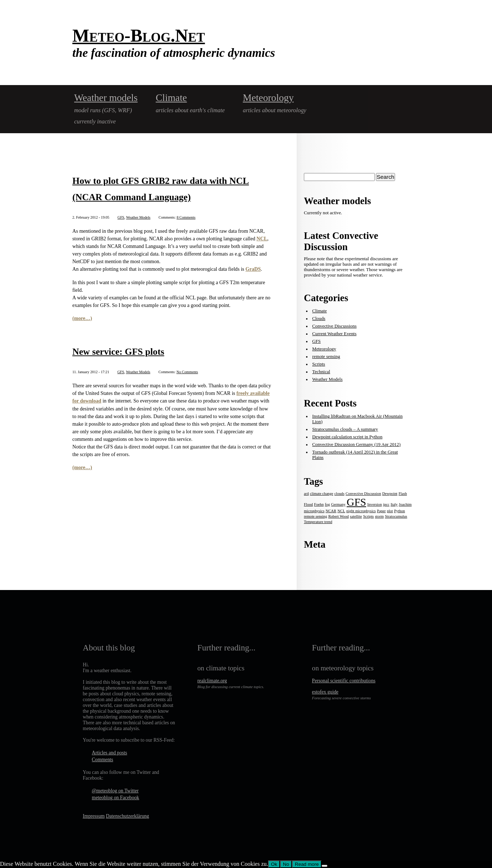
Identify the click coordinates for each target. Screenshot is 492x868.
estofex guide (325, 692)
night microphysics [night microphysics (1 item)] (361, 511)
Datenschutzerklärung (128, 816)
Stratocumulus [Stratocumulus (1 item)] (396, 516)
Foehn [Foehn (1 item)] (319, 504)
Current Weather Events (334, 334)
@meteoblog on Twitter (115, 791)
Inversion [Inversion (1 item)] (374, 504)
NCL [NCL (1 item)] (341, 511)
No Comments (187, 372)
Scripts (319, 364)
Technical (321, 372)
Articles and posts (110, 753)
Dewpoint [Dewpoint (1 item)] (390, 494)
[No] (325, 866)
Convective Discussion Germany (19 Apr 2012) (356, 444)
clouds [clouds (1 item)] (339, 494)
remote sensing (326, 357)
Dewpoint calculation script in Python (347, 437)
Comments (103, 760)
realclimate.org (212, 681)
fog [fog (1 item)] (327, 504)
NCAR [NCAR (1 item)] (331, 511)
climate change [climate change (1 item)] (322, 494)
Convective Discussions (334, 326)
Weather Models (138, 217)
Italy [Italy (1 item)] (394, 504)
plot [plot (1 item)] (390, 511)
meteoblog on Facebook (116, 798)
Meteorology (268, 98)
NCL (262, 239)
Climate (171, 98)
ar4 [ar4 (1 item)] (306, 494)
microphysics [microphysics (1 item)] (314, 511)
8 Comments (186, 217)
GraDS (253, 269)
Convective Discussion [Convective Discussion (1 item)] (363, 494)
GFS (121, 217)
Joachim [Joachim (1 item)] (405, 504)
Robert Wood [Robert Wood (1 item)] (338, 516)
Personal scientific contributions (343, 681)
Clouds (319, 319)
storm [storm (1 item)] (379, 516)
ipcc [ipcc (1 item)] (386, 504)
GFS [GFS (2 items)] (356, 502)
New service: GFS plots (118, 352)
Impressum (94, 816)
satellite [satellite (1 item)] (356, 516)
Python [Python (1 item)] (399, 511)
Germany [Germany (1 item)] (338, 504)
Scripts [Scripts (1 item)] (369, 516)
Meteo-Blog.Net (139, 36)
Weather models (106, 98)
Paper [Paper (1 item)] (381, 511)
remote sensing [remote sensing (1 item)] (315, 516)
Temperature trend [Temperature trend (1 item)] (318, 522)
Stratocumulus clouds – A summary (345, 429)
